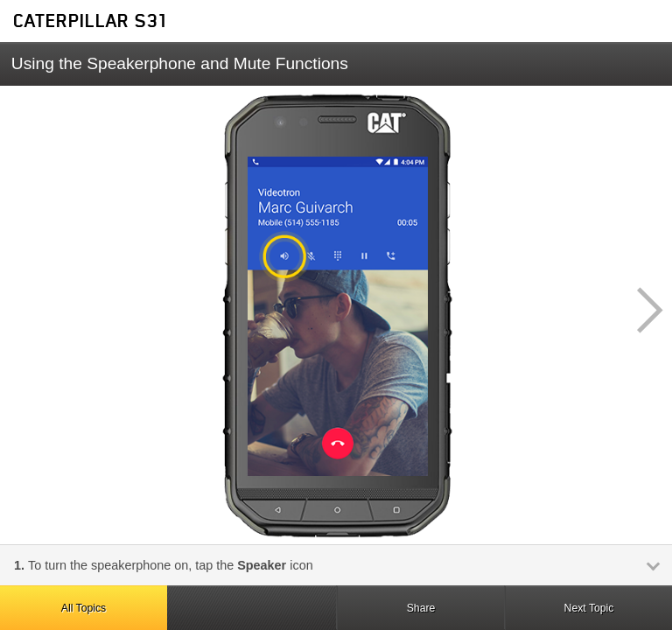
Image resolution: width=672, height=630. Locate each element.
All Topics (84, 608)
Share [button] (421, 608)
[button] (640, 311)
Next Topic (589, 608)
